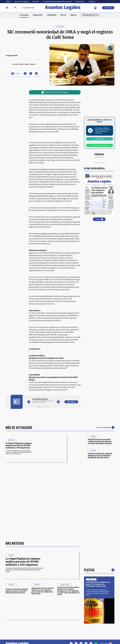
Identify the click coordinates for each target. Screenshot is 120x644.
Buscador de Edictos (90, 15)
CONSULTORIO (38, 15)
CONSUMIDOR (51, 15)
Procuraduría (80, 1)
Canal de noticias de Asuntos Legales (55, 92)
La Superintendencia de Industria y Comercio (57, 1)
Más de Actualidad (19, 427)
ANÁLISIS (73, 15)
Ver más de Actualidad (105, 427)
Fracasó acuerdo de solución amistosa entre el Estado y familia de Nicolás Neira (100, 456)
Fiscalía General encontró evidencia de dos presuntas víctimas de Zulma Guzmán (100, 441)
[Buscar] (15, 8)
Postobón (36, 1)
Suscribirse (108, 8)
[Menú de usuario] (95, 8)
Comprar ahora (99, 139)
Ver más (99, 219)
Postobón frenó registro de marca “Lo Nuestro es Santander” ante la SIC (98, 584)
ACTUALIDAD (24, 15)
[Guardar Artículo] (16, 74)
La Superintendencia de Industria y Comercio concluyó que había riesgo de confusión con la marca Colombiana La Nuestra (98, 592)
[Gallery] (44, 401)
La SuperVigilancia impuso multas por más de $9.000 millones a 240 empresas (19, 446)
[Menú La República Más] (7, 8)
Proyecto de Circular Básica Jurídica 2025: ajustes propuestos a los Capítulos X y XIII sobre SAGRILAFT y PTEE (68, 591)
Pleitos (89, 570)
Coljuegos (92, 1)
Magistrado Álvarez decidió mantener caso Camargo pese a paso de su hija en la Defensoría (42, 591)
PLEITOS (63, 15)
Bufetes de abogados (22, 1)
